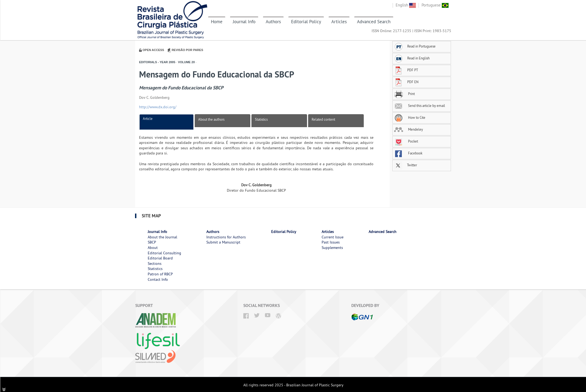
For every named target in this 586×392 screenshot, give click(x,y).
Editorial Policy (306, 22)
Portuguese (435, 5)
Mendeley (408, 129)
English (406, 5)
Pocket (406, 141)
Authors (273, 22)
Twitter (405, 165)
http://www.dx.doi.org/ (158, 107)
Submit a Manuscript (223, 242)
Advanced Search (374, 22)
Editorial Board (160, 258)
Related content (323, 119)
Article (148, 119)
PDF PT (406, 70)
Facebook (408, 153)
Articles (339, 22)
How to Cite (410, 117)
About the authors (211, 119)
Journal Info (244, 22)
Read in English (412, 58)
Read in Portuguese (415, 46)
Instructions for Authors (226, 237)
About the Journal (162, 237)
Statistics (261, 119)
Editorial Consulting (164, 253)
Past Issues (331, 242)
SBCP (152, 242)
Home (217, 22)
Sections (155, 263)
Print (404, 94)
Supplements (332, 248)
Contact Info (158, 279)
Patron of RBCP (160, 274)
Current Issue (333, 237)
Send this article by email (420, 106)
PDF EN (406, 82)
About (153, 248)
